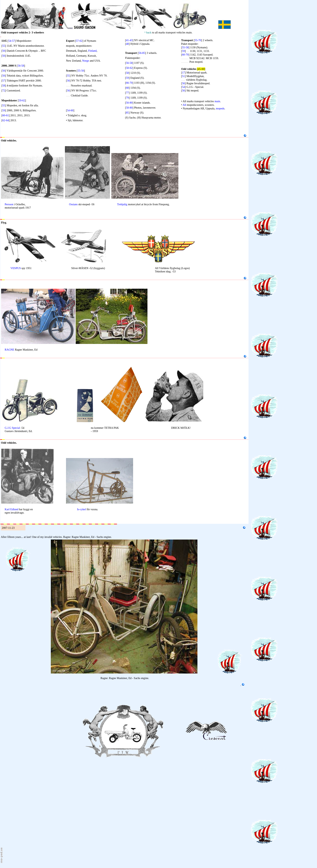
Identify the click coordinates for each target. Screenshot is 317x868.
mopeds (220, 108)
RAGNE (9, 350)
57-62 (79, 41)
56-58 (21, 66)
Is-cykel (81, 509)
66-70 (129, 83)
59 (4, 110)
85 (127, 113)
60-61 (5, 115)
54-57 (11, 41)
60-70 (185, 55)
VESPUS (16, 268)
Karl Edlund (11, 509)
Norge (86, 61)
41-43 (129, 40)
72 (4, 90)
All (184, 105)
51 (183, 76)
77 (127, 93)
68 (127, 88)
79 (127, 98)
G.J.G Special (12, 428)
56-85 (142, 53)
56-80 (129, 103)
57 (4, 81)
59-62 (22, 100)
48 (127, 44)
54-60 (70, 110)
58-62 (129, 68)
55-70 (198, 40)
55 (4, 46)
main (217, 101)
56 (4, 51)
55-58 (185, 47)
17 (183, 73)
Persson (9, 204)
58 (4, 86)
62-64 (5, 120)
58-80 (129, 108)
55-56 (81, 71)
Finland (93, 51)
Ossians (73, 204)
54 (183, 87)
